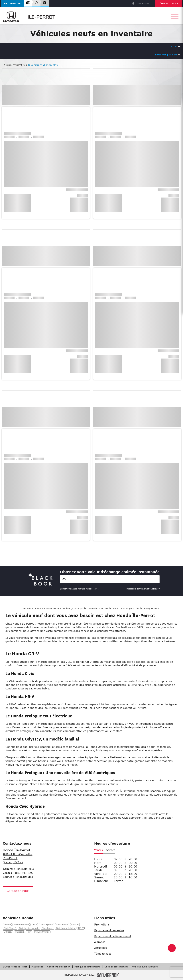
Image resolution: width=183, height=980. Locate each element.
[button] (12, 3)
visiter (81, 761)
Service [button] (111, 850)
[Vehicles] (110, 579)
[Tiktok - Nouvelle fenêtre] (24, 903)
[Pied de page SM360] (108, 975)
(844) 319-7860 (25, 869)
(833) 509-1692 (24, 873)
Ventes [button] (98, 850)
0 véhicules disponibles (43, 65)
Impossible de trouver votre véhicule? (143, 589)
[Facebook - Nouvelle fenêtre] (7, 903)
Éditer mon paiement (166, 55)
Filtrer (174, 46)
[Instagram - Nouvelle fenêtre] (16, 903)
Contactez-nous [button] (18, 891)
